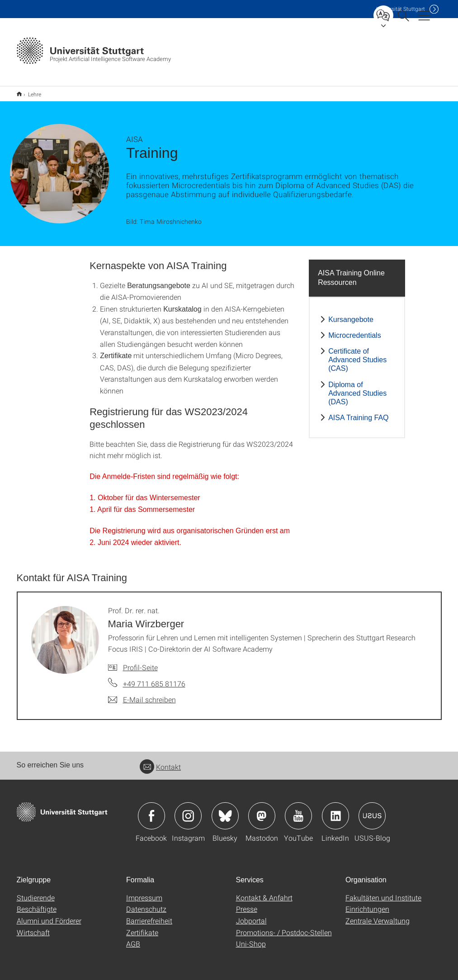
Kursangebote (351, 314)
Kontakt (160, 761)
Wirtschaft (33, 926)
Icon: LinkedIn (335, 810)
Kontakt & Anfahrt (264, 892)
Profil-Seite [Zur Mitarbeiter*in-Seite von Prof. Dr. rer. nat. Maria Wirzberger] (140, 661)
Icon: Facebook (151, 810)
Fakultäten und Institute (383, 892)
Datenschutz (146, 903)
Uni (401, 9)
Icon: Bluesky (225, 810)
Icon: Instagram (188, 810)
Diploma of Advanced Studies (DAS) (357, 387)
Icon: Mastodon (262, 810)
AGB (133, 938)
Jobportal (251, 915)
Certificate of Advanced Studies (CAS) (357, 354)
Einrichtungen (367, 903)
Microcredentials (354, 329)
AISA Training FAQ (358, 412)
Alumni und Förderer (49, 915)
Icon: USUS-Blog (372, 810)
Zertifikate (142, 926)
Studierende (36, 892)
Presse (247, 903)
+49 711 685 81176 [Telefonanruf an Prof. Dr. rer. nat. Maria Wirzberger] (154, 678)
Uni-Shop (251, 938)
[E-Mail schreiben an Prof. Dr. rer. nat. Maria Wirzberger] (142, 694)
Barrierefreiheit (149, 915)
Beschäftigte (37, 903)
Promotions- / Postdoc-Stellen (284, 926)
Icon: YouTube (298, 810)
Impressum (144, 892)
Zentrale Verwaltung (378, 915)
